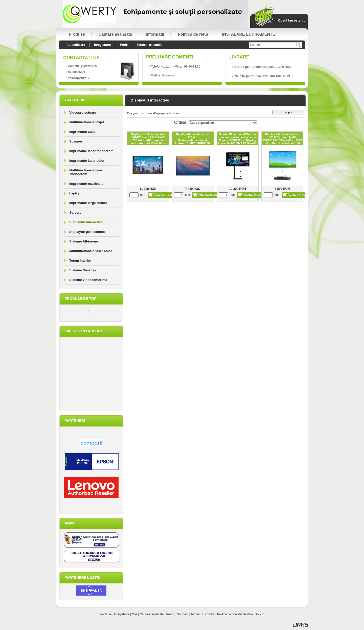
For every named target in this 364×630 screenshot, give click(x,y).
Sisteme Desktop (83, 270)
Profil (169, 614)
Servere (75, 212)
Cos (135, 614)
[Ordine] (223, 123)
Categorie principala (140, 113)
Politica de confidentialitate (235, 614)
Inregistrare (122, 614)
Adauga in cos (163, 195)
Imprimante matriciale (86, 184)
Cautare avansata (152, 614)
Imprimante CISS (82, 132)
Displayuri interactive (86, 222)
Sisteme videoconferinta (88, 280)
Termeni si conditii (203, 614)
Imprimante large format (88, 203)
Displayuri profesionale (87, 232)
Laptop (75, 193)
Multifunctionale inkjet (87, 122)
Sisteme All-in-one (84, 241)
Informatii (182, 614)
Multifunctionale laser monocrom (86, 172)
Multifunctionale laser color (91, 251)
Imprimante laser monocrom (91, 151)
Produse (106, 614)
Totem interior (80, 261)
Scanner (76, 141)
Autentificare (76, 45)
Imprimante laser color (87, 161)
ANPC (259, 614)
